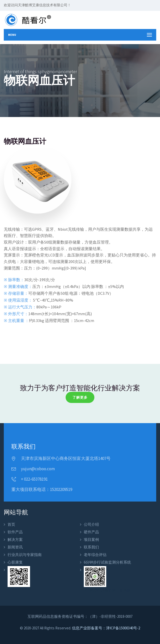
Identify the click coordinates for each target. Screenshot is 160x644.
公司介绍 (91, 524)
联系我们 (91, 547)
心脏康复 (15, 562)
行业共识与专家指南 (25, 555)
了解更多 (80, 397)
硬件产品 (91, 532)
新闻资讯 (15, 547)
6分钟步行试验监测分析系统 (107, 562)
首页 (11, 524)
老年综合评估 (95, 555)
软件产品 (15, 532)
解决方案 (15, 539)
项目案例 (91, 539)
